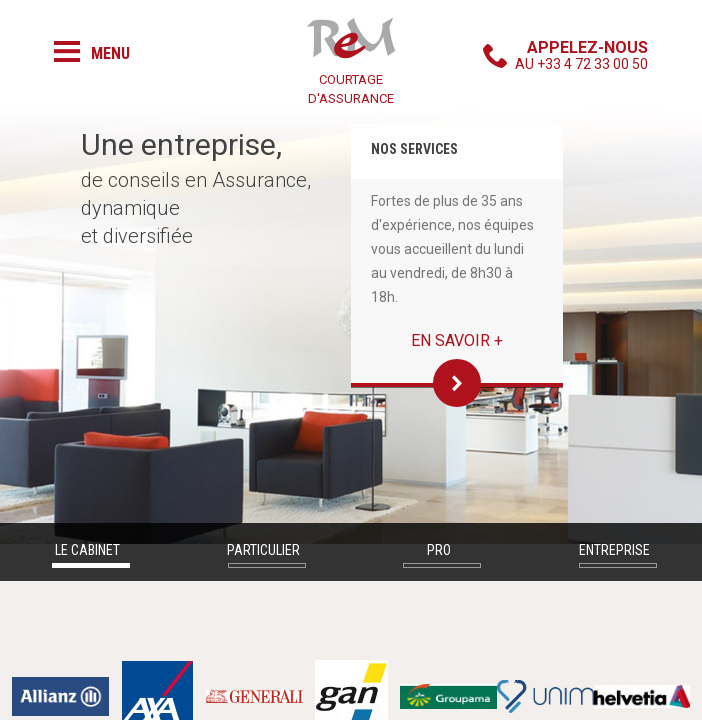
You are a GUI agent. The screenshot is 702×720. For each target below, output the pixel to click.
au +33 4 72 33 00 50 (581, 55)
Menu (110, 53)
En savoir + (457, 340)
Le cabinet (87, 550)
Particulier (263, 550)
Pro (439, 550)
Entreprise (614, 550)
